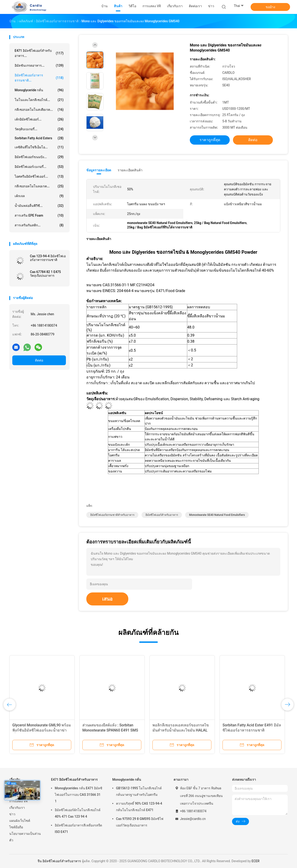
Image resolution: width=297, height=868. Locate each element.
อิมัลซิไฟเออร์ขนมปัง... (39, 157)
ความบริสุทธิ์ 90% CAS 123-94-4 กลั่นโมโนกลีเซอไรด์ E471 (139, 807)
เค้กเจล (39, 196)
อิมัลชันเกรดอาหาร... (39, 65)
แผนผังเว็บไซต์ (20, 821)
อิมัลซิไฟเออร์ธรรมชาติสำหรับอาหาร (112, 515)
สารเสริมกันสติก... (39, 225)
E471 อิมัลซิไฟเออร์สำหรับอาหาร (74, 780)
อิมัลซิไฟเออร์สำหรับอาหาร (162, 515)
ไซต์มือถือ (16, 827)
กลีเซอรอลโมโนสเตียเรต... (39, 110)
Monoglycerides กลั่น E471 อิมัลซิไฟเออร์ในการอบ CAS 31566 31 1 (79, 795)
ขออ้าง (270, 7)
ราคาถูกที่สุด (210, 140)
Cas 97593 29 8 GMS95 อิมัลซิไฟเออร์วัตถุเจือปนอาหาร (140, 822)
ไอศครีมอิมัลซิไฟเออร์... (39, 176)
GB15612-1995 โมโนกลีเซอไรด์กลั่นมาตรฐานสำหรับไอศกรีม (139, 791)
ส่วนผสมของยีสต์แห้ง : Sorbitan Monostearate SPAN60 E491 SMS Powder (110, 730)
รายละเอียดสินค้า (130, 170)
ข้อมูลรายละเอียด (99, 170)
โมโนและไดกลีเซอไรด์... (39, 100)
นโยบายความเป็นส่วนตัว (25, 837)
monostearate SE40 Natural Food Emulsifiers (217, 515)
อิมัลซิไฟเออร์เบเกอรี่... (39, 167)
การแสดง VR (18, 801)
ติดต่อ (39, 360)
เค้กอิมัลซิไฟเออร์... (39, 119)
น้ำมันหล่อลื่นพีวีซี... (39, 206)
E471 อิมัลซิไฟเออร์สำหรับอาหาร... (39, 53)
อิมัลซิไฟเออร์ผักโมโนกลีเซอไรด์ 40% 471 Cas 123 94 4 (78, 813)
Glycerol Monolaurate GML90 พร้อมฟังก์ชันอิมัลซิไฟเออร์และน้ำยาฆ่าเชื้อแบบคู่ (42, 730)
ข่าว (12, 814)
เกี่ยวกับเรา (17, 808)
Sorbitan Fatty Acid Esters (39, 138)
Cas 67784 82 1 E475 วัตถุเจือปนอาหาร (45, 274)
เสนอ (107, 599)
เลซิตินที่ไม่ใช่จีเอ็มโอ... (39, 147)
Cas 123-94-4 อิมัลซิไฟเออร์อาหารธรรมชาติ (48, 258)
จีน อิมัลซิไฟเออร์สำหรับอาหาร (59, 861)
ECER (255, 861)
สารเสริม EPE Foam (39, 215)
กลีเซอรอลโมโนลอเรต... (39, 186)
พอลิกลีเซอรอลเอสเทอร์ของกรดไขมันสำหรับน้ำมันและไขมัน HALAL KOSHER (181, 730)
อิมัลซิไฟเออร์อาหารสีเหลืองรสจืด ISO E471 (78, 829)
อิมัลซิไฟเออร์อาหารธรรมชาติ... (39, 78)
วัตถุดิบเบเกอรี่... (39, 129)
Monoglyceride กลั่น (39, 90)
